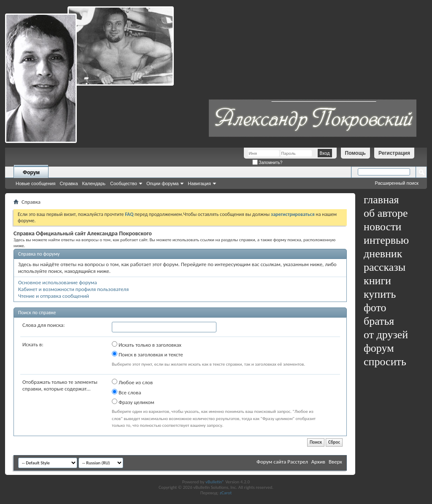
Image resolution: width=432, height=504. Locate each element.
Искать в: (33, 344)
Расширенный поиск (397, 183)
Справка (69, 183)
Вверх (335, 462)
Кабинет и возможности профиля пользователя (73, 289)
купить (380, 294)
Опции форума (162, 183)
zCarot (226, 493)
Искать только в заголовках (147, 345)
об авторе (386, 213)
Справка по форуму (39, 254)
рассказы (385, 267)
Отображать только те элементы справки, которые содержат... (60, 385)
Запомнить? (267, 163)
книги (377, 281)
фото (375, 308)
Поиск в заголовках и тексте (147, 354)
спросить (385, 362)
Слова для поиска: (44, 325)
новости (382, 227)
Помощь (355, 153)
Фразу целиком (133, 402)
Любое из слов (132, 382)
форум (379, 348)
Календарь (94, 183)
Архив (318, 462)
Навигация (199, 183)
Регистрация (394, 153)
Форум (31, 172)
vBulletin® (215, 482)
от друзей (386, 335)
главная (381, 200)
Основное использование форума (58, 282)
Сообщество (124, 183)
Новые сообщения (35, 183)
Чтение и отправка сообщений (54, 296)
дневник (383, 254)
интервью (386, 240)
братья (379, 321)
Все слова (126, 392)
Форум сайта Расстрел (282, 462)
